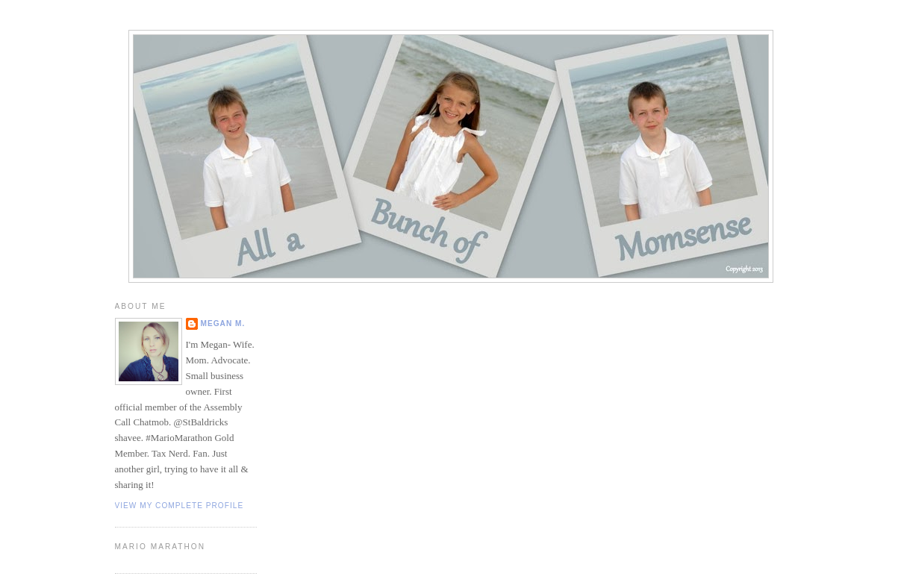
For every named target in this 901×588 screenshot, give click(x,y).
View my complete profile (180, 506)
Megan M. (223, 323)
